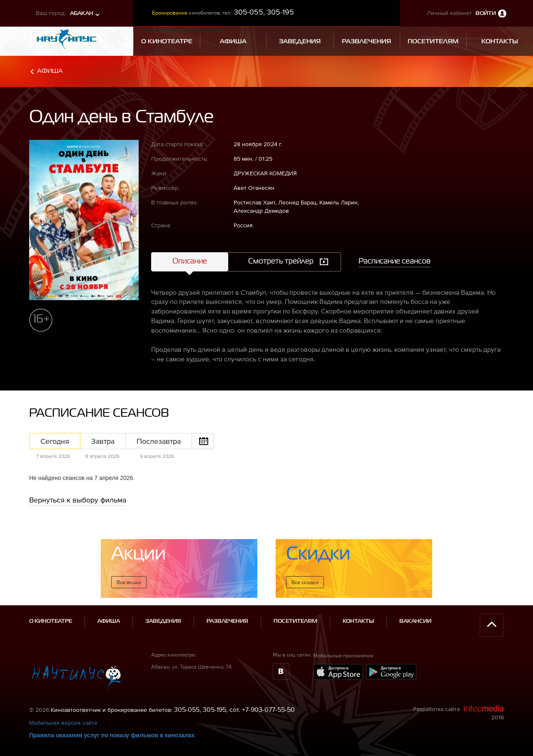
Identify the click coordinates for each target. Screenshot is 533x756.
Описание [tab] (190, 261)
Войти (486, 14)
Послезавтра (159, 441)
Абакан (82, 14)
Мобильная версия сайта (63, 723)
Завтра (103, 441)
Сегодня (55, 441)
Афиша (50, 71)
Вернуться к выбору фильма (78, 500)
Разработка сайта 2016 (458, 713)
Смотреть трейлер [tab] (281, 261)
